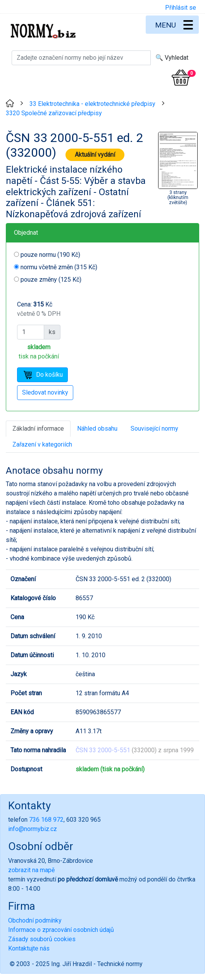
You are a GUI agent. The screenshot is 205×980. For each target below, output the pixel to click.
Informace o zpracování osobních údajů (61, 930)
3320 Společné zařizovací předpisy (54, 113)
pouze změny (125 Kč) (51, 280)
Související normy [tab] (154, 429)
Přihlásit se (181, 8)
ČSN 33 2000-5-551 (103, 750)
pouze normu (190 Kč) (50, 255)
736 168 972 (46, 820)
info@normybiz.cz (33, 829)
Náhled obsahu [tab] (97, 429)
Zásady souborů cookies (42, 939)
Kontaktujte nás (29, 948)
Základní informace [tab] (38, 429)
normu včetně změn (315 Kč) (59, 267)
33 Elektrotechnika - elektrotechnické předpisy (92, 104)
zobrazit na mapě (31, 870)
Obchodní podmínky (35, 920)
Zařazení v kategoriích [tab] (42, 444)
